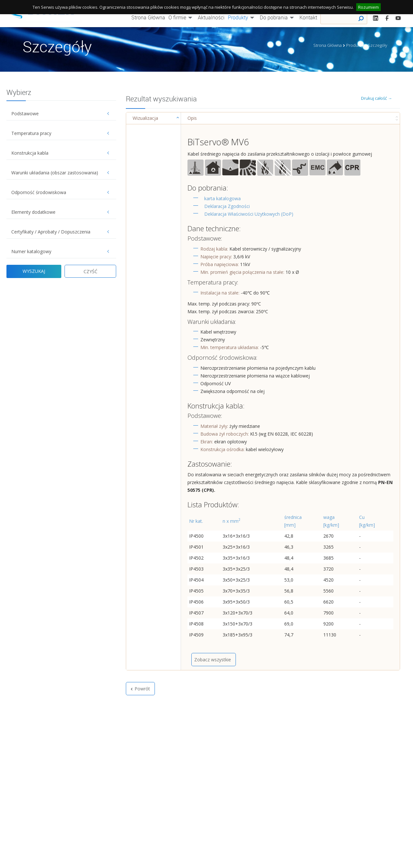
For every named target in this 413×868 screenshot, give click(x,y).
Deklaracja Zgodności (227, 206)
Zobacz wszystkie (213, 660)
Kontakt (308, 17)
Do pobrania (278, 17)
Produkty (242, 17)
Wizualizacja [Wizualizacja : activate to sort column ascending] (145, 118)
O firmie (181, 17)
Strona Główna (148, 17)
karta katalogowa (222, 198)
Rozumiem (368, 7)
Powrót (140, 689)
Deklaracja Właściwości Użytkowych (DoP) (249, 214)
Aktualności (211, 17)
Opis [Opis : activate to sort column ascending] (192, 118)
